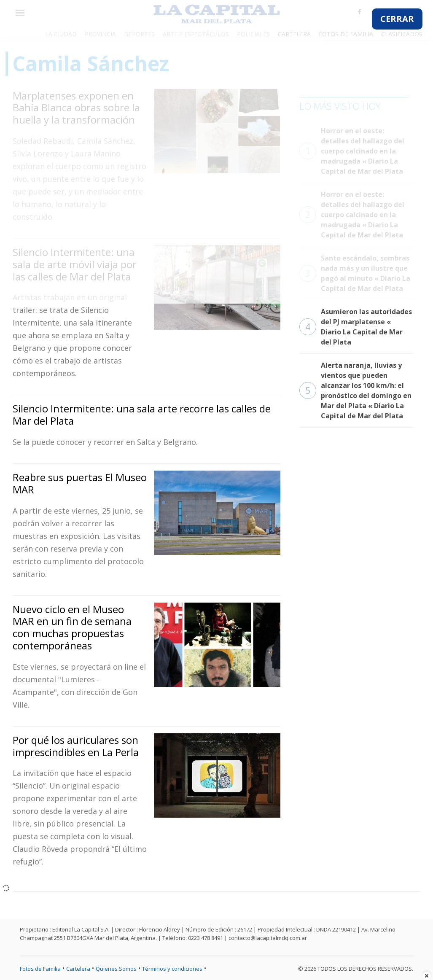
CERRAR (397, 19)
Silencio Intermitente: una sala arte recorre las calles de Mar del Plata (142, 415)
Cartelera (78, 969)
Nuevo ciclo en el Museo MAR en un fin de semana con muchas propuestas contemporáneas (72, 627)
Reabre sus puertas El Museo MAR (80, 483)
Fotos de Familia (40, 969)
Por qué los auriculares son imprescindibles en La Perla (76, 746)
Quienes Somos (116, 969)
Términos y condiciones (172, 969)
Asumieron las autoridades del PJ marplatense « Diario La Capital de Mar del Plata (356, 327)
